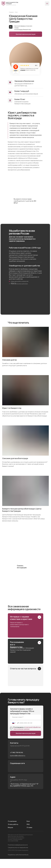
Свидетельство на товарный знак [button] (18, 848)
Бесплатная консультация (26, 733)
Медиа (10, 827)
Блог (28, 821)
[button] (26, 566)
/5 (36, 65)
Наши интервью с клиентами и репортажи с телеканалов (19, 624)
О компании (12, 821)
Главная (11, 12)
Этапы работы (13, 824)
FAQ (28, 824)
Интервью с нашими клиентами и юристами (21, 618)
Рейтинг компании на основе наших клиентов (29, 69)
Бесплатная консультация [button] (26, 34)
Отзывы (29, 827)
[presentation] (17, 863)
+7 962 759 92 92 (16, 752)
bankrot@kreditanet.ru (18, 756)
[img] (10, 4)
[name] (26, 717)
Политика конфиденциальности (18, 845)
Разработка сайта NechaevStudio (18, 855)
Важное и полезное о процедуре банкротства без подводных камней (22, 650)
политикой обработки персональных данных (27, 728)
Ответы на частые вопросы (23, 669)
